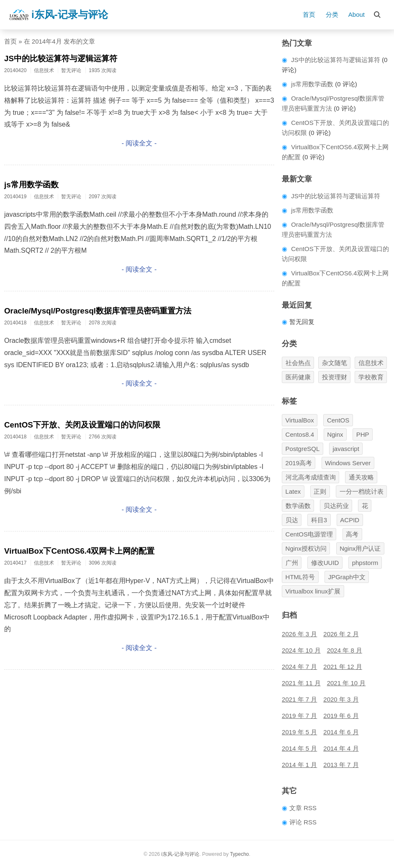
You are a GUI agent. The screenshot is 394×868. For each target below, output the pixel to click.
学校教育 (371, 377)
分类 (332, 14)
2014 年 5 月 (299, 748)
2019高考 (299, 463)
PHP (363, 434)
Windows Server (348, 463)
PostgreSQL (303, 449)
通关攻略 (361, 477)
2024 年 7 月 (299, 667)
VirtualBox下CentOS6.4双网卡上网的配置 (79, 551)
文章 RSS (303, 808)
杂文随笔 (335, 363)
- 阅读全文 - (139, 143)
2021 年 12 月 (343, 667)
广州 (292, 563)
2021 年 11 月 (301, 683)
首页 (309, 14)
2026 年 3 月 (299, 634)
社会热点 (298, 363)
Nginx (335, 434)
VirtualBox (300, 420)
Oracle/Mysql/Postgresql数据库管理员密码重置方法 (98, 311)
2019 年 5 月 (299, 732)
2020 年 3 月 (341, 699)
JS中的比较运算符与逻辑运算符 (61, 58)
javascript (346, 449)
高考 (352, 534)
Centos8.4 (300, 434)
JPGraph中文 (347, 577)
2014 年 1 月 (299, 765)
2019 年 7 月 (299, 716)
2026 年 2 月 (341, 634)
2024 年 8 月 (345, 650)
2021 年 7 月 (299, 699)
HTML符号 (300, 577)
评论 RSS (303, 822)
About (357, 14)
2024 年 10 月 (301, 650)
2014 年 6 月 (341, 732)
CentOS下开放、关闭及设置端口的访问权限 (82, 425)
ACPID (350, 520)
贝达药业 (336, 506)
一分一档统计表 (362, 491)
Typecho (239, 854)
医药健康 (298, 377)
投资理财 (335, 377)
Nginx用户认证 (360, 548)
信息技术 (371, 363)
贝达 (292, 520)
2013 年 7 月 (341, 765)
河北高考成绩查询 (311, 477)
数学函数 (298, 506)
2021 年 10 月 (346, 683)
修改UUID (325, 563)
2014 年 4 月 (341, 748)
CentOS (338, 420)
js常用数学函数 (31, 185)
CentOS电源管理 (309, 534)
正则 (320, 491)
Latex (293, 491)
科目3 (319, 520)
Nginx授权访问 (306, 548)
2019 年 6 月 (341, 716)
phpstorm (365, 563)
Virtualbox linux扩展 (313, 591)
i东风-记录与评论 (58, 15)
